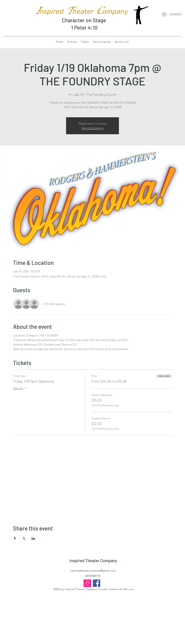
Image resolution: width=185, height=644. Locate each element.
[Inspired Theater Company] (97, 583)
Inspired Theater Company (93, 560)
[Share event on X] (24, 538)
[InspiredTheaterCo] (87, 583)
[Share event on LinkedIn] (33, 538)
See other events (93, 128)
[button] (102, 42)
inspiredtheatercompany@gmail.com (93, 571)
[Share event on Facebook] (15, 538)
